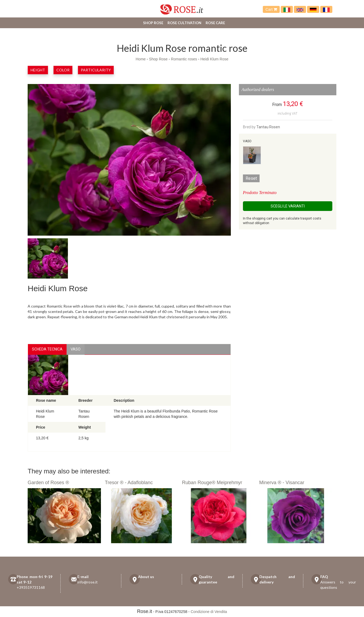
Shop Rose (153, 23)
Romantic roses (184, 59)
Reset (251, 178)
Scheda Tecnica (47, 349)
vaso (76, 349)
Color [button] (63, 70)
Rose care (215, 23)
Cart (271, 9)
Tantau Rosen (268, 127)
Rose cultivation (184, 23)
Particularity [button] (96, 70)
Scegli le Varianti (288, 206)
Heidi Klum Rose (214, 59)
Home (141, 59)
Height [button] (38, 70)
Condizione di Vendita (209, 612)
